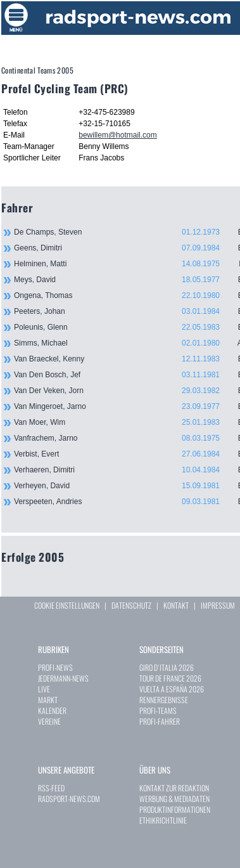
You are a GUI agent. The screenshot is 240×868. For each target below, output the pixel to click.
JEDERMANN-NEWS (63, 678)
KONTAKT (176, 605)
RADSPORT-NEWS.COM (69, 799)
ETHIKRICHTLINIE (163, 820)
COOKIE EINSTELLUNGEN (67, 605)
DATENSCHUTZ (131, 605)
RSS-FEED (51, 788)
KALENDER (52, 710)
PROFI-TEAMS (158, 710)
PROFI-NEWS (55, 667)
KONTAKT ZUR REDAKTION (174, 788)
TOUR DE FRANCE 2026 (170, 678)
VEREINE (49, 721)
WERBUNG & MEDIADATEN (174, 799)
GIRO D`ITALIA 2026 (167, 667)
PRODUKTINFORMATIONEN (175, 809)
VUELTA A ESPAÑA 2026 (172, 689)
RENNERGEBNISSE (164, 700)
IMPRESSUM (218, 605)
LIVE (44, 689)
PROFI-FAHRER (160, 721)
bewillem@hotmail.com (118, 135)
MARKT (48, 700)
